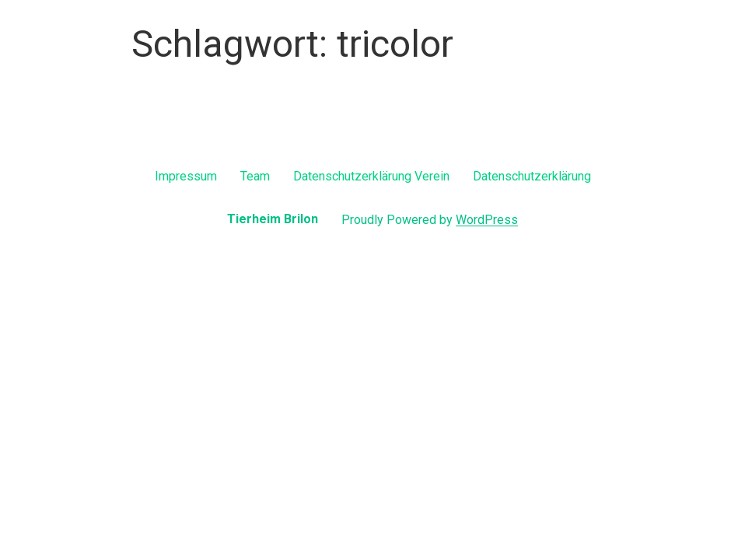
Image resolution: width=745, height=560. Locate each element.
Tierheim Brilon (273, 219)
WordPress (487, 220)
